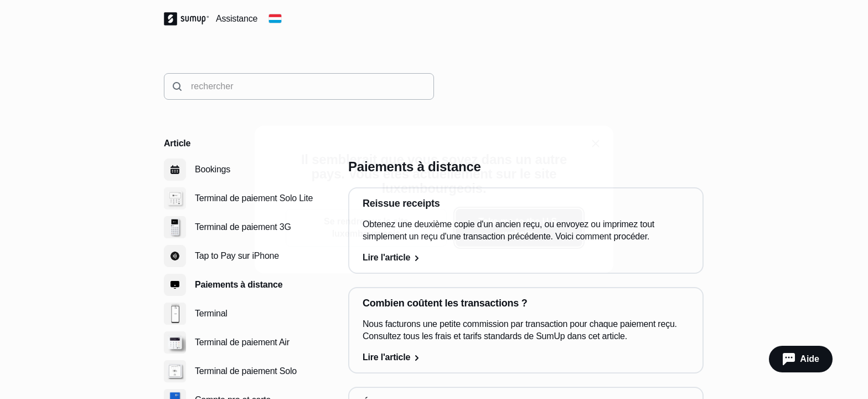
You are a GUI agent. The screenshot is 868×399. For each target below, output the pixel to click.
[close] (596, 144)
